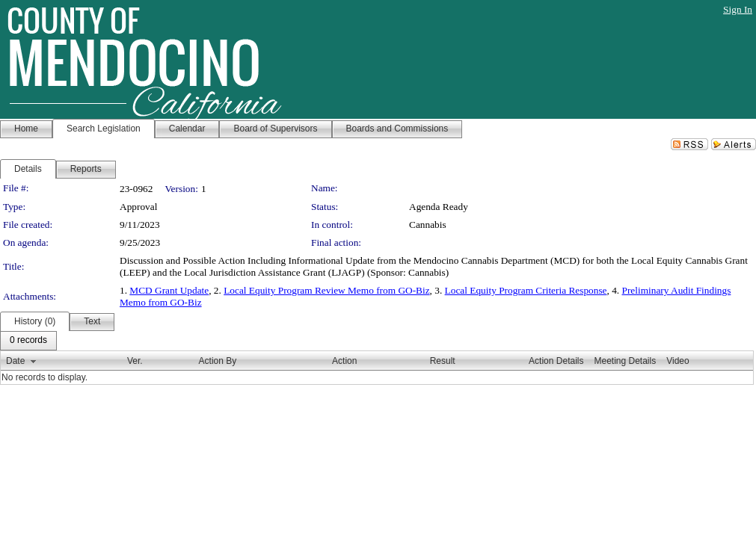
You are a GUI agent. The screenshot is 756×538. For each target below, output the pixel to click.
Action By (218, 361)
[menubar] (28, 341)
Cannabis (428, 225)
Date (15, 361)
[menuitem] (28, 341)
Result (443, 361)
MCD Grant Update (169, 290)
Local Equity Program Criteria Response (526, 290)
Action (344, 361)
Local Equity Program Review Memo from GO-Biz (326, 290)
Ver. (135, 361)
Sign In (738, 9)
